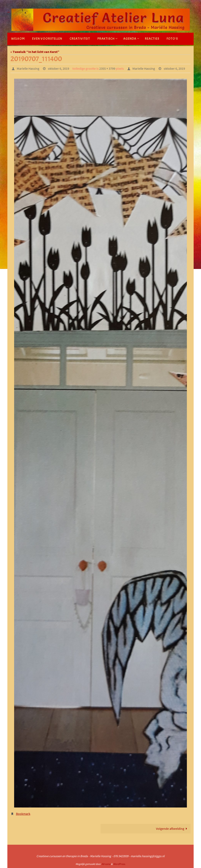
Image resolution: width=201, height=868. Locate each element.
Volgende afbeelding (172, 829)
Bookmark (23, 814)
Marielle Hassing (28, 68)
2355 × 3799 (107, 68)
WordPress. (119, 864)
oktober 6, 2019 (59, 68)
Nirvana (106, 864)
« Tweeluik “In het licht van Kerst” (35, 52)
